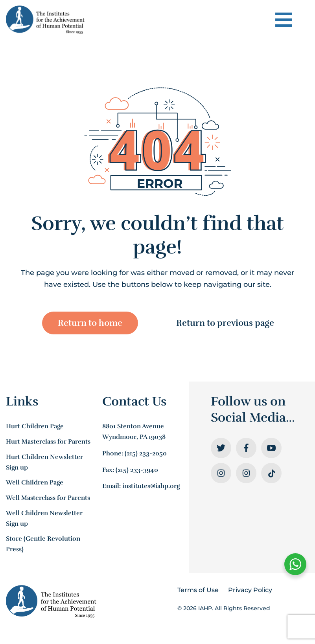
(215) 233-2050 (146, 455)
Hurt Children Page (35, 427)
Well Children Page (35, 484)
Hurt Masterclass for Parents (48, 443)
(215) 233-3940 (137, 471)
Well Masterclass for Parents (48, 499)
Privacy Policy (250, 591)
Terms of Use (198, 591)
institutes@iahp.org (151, 487)
